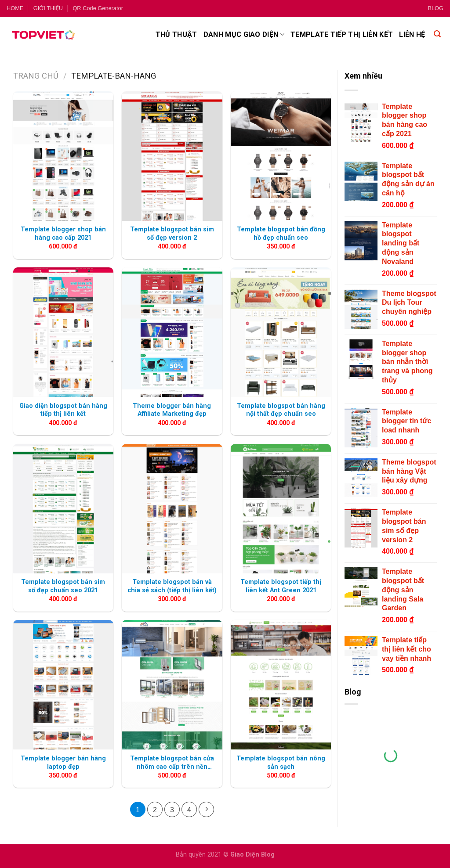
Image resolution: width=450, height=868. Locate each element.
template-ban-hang (114, 76)
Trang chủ (36, 76)
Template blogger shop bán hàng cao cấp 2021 (63, 234)
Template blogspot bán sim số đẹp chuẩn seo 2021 (63, 586)
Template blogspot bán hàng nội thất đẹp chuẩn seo (281, 410)
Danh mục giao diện (244, 35)
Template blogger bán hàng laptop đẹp (63, 763)
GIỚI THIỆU (48, 8)
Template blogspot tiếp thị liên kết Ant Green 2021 (281, 586)
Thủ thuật (176, 34)
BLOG (435, 8)
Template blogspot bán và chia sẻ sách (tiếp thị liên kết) (172, 586)
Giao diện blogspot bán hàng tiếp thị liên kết (63, 410)
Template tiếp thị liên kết (342, 34)
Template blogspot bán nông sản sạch (281, 763)
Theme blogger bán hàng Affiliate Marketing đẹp (172, 410)
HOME (15, 8)
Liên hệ (412, 34)
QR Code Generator (98, 8)
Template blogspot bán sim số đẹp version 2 (172, 234)
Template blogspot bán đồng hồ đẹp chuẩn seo (281, 234)
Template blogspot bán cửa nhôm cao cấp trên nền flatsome (172, 763)
